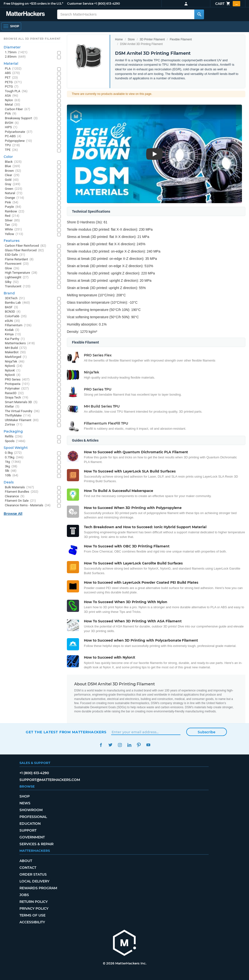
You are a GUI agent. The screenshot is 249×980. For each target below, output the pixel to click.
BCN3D (13, 312)
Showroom (31, 810)
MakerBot (15, 352)
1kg (13, 462)
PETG (13, 82)
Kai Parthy (15, 339)
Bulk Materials (19, 487)
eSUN (12, 321)
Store (131, 39)
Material (11, 64)
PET (11, 78)
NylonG (14, 366)
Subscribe (207, 732)
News (25, 803)
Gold (12, 180)
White (13, 230)
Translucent (18, 286)
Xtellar (12, 407)
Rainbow (15, 212)
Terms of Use (32, 915)
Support (28, 830)
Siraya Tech (17, 398)
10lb (12, 476)
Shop (25, 796)
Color (8, 157)
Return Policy (34, 902)
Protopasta (17, 384)
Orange (14, 198)
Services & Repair (36, 844)
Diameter (12, 47)
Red (12, 216)
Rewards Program (38, 888)
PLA (13, 69)
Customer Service (80, 4)
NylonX (13, 375)
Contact (28, 868)
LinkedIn (129, 745)
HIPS (11, 127)
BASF (11, 307)
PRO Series (17, 380)
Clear (12, 175)
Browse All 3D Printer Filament (32, 39)
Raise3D (14, 393)
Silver (12, 221)
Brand (9, 293)
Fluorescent (17, 264)
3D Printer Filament (152, 39)
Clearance (15, 496)
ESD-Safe (15, 255)
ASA (12, 96)
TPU (12, 145)
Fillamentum (18, 325)
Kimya (13, 334)
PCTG (12, 87)
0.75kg (14, 458)
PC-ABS (13, 136)
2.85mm (15, 57)
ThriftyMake (18, 416)
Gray (13, 184)
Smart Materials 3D (21, 402)
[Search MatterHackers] (199, 14)
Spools (15, 441)
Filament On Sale (20, 501)
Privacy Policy (34, 908)
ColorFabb (16, 316)
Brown (13, 171)
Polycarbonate (19, 132)
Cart (228, 4)
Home (119, 39)
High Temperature (21, 273)
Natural (14, 193)
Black (13, 162)
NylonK (13, 371)
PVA (11, 114)
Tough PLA (16, 91)
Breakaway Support (21, 118)
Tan (11, 225)
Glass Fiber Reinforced (24, 250)
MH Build (16, 348)
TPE (11, 150)
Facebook (101, 745)
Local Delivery (34, 881)
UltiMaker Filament (22, 420)
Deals (9, 482)
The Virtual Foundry (22, 411)
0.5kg (13, 453)
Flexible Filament (181, 39)
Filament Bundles (22, 492)
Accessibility (32, 922)
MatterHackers (20, 343)
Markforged (16, 357)
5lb (11, 471)
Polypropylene (18, 141)
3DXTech (15, 298)
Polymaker (17, 389)
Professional (33, 817)
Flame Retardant (19, 259)
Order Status (33, 874)
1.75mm (16, 52)
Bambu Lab (17, 303)
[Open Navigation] (11, 26)
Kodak (12, 330)
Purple (13, 207)
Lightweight (17, 277)
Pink (12, 203)
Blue (12, 166)
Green (13, 189)
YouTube (148, 745)
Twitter (110, 745)
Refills (14, 437)
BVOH (12, 123)
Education (30, 824)
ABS (12, 73)
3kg (11, 467)
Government (32, 837)
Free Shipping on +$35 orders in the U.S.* (33, 4)
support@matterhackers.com (50, 780)
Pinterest (139, 745)
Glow (12, 268)
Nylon (13, 100)
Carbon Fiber (18, 109)
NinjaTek (15, 362)
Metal (13, 105)
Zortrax (14, 425)
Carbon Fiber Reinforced (26, 246)
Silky (12, 282)
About (26, 861)
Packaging (13, 431)
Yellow (14, 234)
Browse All (13, 514)
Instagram (120, 745)
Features (12, 241)
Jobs (24, 895)
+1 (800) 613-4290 (107, 4)
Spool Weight (16, 448)
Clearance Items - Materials (28, 505)
